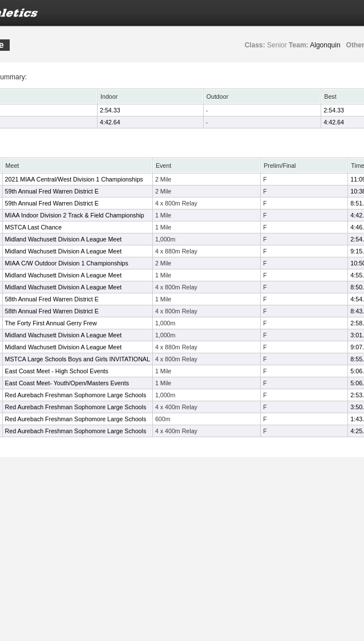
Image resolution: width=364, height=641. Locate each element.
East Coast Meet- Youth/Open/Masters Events (67, 383)
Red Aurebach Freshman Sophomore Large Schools (76, 395)
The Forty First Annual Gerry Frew (51, 323)
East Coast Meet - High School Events (57, 371)
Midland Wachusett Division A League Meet (64, 239)
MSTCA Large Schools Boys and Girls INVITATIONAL (78, 359)
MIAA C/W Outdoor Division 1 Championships (67, 263)
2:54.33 (110, 110)
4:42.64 (110, 122)
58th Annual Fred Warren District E (52, 299)
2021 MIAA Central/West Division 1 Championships (74, 179)
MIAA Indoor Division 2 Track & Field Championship (75, 215)
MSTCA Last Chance (34, 227)
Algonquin (325, 45)
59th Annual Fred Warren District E (52, 191)
